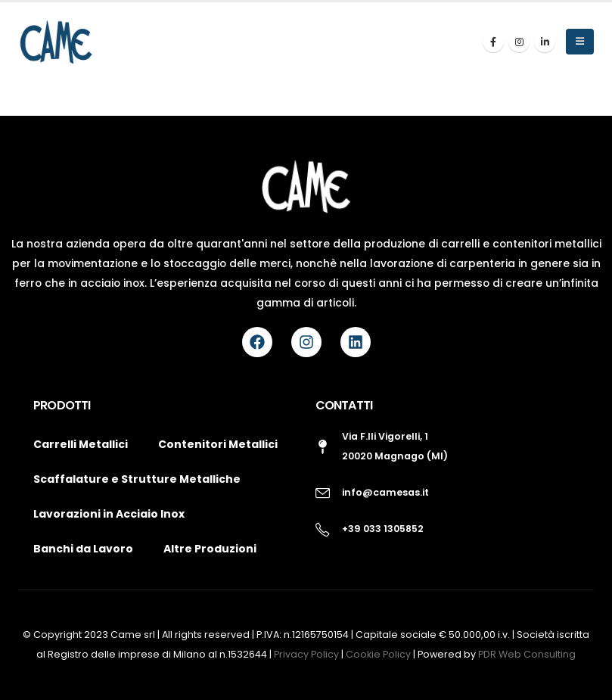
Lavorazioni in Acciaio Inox (109, 514)
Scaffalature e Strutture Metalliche (137, 479)
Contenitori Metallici (218, 444)
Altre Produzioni (210, 549)
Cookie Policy (379, 654)
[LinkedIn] (545, 42)
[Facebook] (493, 42)
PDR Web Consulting (527, 654)
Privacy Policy (308, 654)
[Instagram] (519, 42)
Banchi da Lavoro (83, 549)
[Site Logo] (56, 42)
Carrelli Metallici (81, 444)
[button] (580, 42)
